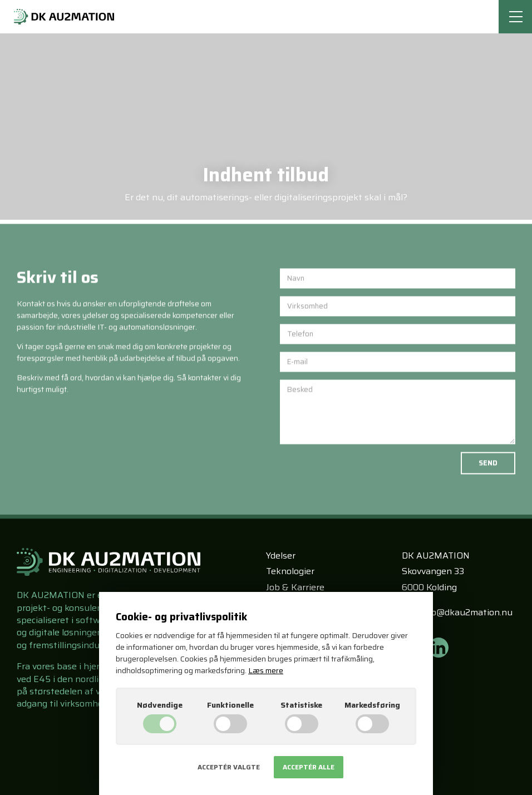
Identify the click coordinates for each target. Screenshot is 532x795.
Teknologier (290, 571)
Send (488, 470)
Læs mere (266, 670)
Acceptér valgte (229, 767)
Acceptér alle (309, 767)
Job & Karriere (295, 587)
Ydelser (281, 555)
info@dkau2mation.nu (466, 613)
